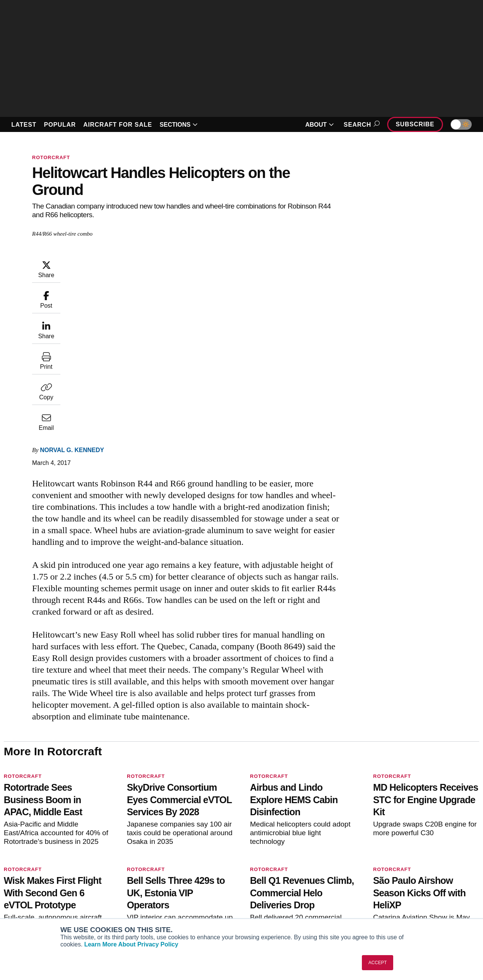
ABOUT (320, 125)
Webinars (265, 901)
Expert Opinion (272, 871)
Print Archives (271, 860)
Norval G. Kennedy (117, 263)
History (384, 881)
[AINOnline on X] (36, 825)
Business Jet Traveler (42, 891)
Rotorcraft (51, 157)
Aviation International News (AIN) (56, 871)
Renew (140, 881)
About (383, 860)
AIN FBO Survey (35, 860)
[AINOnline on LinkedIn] (51, 825)
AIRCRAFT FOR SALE (118, 125)
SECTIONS (179, 125)
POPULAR (60, 125)
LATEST (24, 125)
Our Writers (390, 871)
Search (361, 125)
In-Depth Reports (275, 881)
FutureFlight (25, 901)
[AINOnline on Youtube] (21, 825)
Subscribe (415, 124)
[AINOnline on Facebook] (6, 825)
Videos (262, 891)
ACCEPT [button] (378, 963)
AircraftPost (29, 881)
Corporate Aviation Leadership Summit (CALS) (59, 915)
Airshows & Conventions (285, 911)
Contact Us (389, 891)
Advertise (392, 901)
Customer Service (154, 871)
